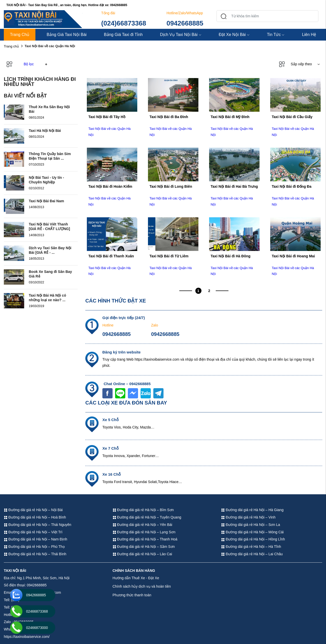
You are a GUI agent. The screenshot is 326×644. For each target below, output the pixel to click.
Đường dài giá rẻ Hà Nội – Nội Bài (33, 510)
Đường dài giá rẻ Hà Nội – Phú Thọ (34, 547)
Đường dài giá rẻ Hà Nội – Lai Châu (252, 554)
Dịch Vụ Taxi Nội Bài (181, 35)
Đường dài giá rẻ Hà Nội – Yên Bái (142, 525)
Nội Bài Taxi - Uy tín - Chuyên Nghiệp (46, 180)
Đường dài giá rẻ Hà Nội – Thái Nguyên (38, 525)
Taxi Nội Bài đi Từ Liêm (169, 256)
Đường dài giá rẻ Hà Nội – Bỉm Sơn (143, 510)
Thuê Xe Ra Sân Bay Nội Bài (49, 109)
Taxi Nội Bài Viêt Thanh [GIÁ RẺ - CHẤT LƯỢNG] (49, 226)
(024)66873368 (124, 23)
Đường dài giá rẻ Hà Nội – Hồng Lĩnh (253, 539)
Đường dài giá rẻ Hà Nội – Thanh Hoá (145, 539)
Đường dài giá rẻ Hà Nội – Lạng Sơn (144, 532)
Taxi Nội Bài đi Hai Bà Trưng (234, 186)
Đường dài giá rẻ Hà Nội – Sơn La (250, 525)
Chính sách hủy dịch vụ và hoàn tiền (142, 586)
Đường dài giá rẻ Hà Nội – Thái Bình (35, 554)
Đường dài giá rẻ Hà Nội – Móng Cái (252, 532)
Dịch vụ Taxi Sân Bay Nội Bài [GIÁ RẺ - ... (50, 250)
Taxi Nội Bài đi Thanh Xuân (111, 256)
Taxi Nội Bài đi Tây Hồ (107, 117)
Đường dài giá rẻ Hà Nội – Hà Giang (252, 510)
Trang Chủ (20, 35)
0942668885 (185, 23)
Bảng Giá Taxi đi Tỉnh (123, 35)
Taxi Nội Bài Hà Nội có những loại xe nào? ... (47, 298)
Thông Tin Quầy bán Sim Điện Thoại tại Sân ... (50, 156)
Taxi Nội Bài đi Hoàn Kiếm (110, 186)
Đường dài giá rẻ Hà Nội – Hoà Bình (35, 517)
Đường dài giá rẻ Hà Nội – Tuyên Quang (147, 517)
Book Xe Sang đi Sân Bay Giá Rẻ (50, 274)
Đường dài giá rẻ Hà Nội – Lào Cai (142, 554)
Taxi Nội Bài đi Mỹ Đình (230, 117)
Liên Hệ (309, 35)
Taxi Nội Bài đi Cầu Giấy (292, 117)
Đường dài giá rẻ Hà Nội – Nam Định (36, 539)
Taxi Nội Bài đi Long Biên (171, 186)
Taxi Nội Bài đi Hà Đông (230, 256)
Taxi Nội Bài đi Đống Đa (292, 186)
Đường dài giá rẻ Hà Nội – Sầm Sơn (144, 547)
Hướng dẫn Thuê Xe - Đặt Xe (136, 578)
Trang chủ (11, 46)
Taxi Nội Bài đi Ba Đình (169, 117)
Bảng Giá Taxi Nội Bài (67, 35)
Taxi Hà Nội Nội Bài (45, 131)
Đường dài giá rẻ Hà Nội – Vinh (248, 517)
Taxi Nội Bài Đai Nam (46, 201)
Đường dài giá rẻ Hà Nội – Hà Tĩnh (251, 547)
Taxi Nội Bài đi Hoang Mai (293, 256)
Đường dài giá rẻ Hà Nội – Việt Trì (33, 532)
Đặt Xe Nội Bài (234, 35)
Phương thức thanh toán (132, 595)
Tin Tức (276, 35)
